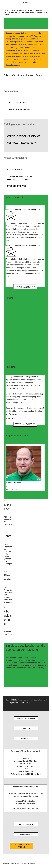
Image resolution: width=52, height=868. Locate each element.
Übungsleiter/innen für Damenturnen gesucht (23, 33)
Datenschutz (26, 703)
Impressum (14, 703)
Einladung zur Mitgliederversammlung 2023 (23, 245)
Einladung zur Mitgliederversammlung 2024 (23, 210)
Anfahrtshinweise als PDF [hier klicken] (26, 774)
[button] (26, 103)
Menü (26, 3)
